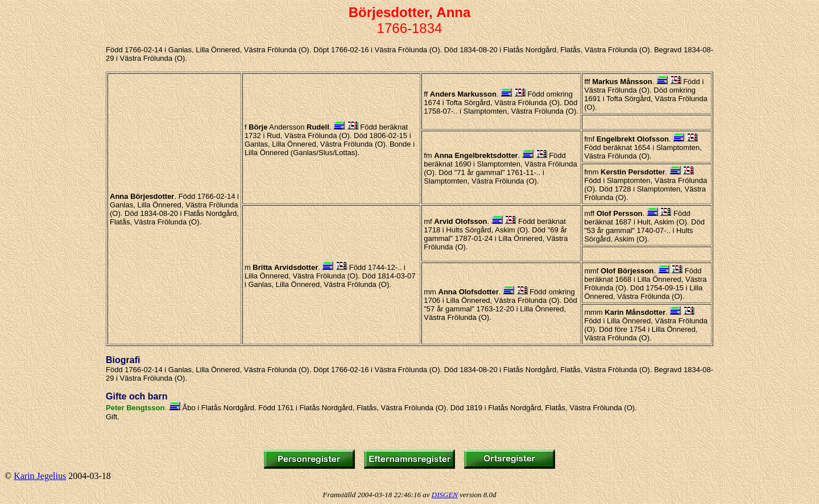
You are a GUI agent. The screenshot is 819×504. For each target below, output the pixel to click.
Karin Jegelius (40, 476)
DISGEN (445, 495)
